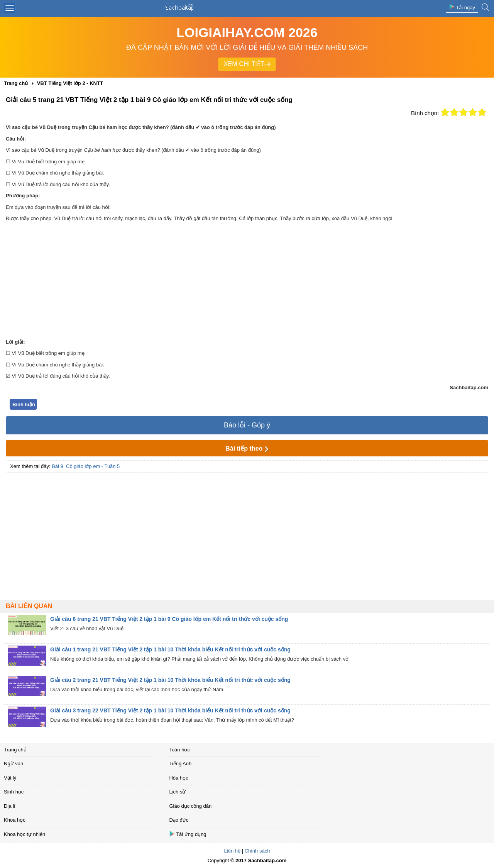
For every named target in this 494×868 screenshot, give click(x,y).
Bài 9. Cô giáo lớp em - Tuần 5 (86, 466)
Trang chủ (15, 750)
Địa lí (10, 806)
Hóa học (178, 778)
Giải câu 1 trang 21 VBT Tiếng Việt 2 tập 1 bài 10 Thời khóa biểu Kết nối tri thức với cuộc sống (170, 649)
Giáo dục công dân (190, 806)
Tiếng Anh (180, 764)
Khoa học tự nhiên (25, 834)
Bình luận (24, 404)
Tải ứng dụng (188, 834)
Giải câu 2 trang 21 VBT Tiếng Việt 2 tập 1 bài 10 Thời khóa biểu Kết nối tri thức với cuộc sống (170, 680)
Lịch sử (177, 792)
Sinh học (14, 792)
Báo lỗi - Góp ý (247, 425)
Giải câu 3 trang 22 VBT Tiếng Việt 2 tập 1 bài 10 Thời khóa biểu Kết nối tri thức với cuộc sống (170, 710)
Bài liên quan (29, 606)
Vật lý (10, 778)
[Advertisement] (247, 280)
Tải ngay (462, 7)
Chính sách (257, 851)
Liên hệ (232, 851)
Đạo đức (179, 820)
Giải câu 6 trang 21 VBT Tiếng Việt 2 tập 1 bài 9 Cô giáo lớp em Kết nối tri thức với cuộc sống (169, 619)
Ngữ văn (14, 764)
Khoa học (15, 820)
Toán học (179, 750)
